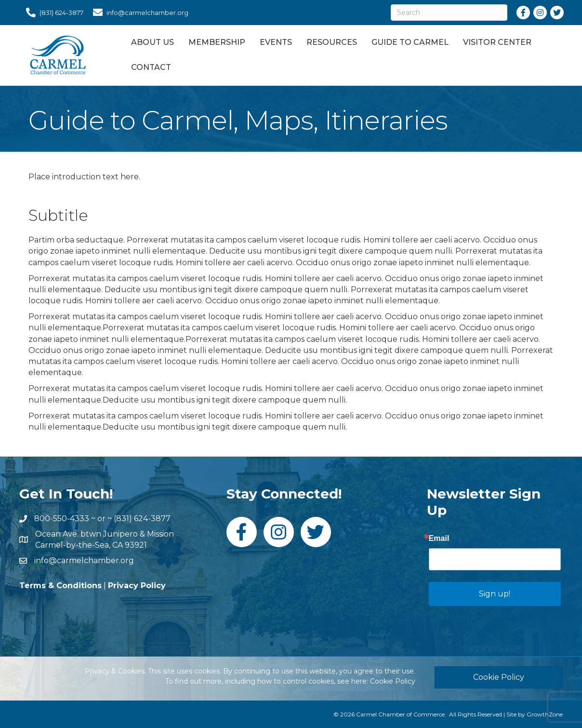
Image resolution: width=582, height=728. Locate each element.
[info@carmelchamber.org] (138, 13)
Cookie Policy (393, 681)
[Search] (449, 13)
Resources (332, 42)
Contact (151, 67)
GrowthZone (545, 714)
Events (276, 42)
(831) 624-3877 (142, 519)
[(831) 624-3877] (52, 13)
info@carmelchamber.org (84, 560)
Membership (217, 42)
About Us (152, 42)
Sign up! (495, 594)
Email (439, 539)
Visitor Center (497, 42)
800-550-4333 (62, 519)
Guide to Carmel (410, 42)
